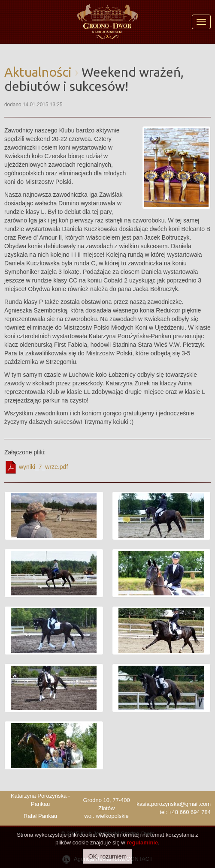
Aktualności (38, 72)
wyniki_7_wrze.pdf (36, 467)
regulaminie (142, 842)
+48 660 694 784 (190, 812)
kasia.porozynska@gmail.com (174, 804)
